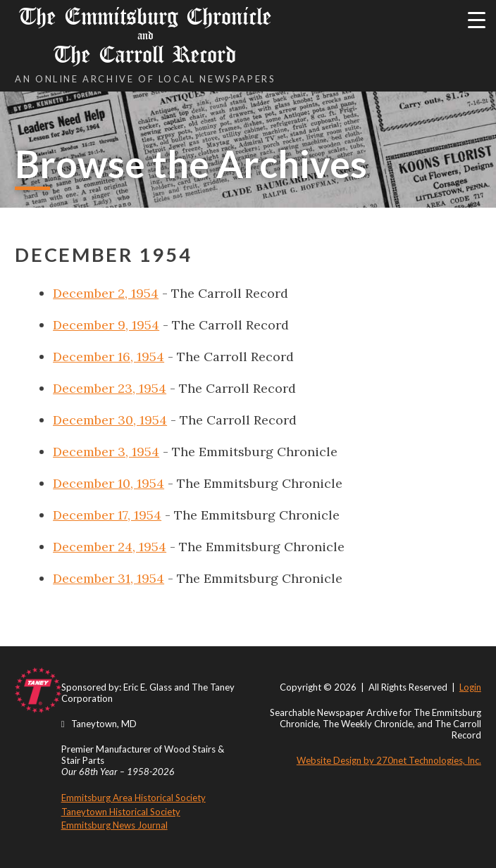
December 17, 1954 (107, 515)
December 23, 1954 (110, 388)
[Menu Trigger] (477, 19)
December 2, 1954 (106, 293)
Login (470, 687)
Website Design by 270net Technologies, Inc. (389, 760)
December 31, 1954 (108, 578)
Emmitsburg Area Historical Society (134, 798)
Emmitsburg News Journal (114, 825)
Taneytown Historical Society (121, 812)
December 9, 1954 (106, 325)
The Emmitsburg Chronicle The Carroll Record (145, 36)
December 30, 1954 (110, 420)
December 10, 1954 (108, 483)
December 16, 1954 (108, 357)
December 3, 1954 (106, 452)
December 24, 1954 (110, 547)
